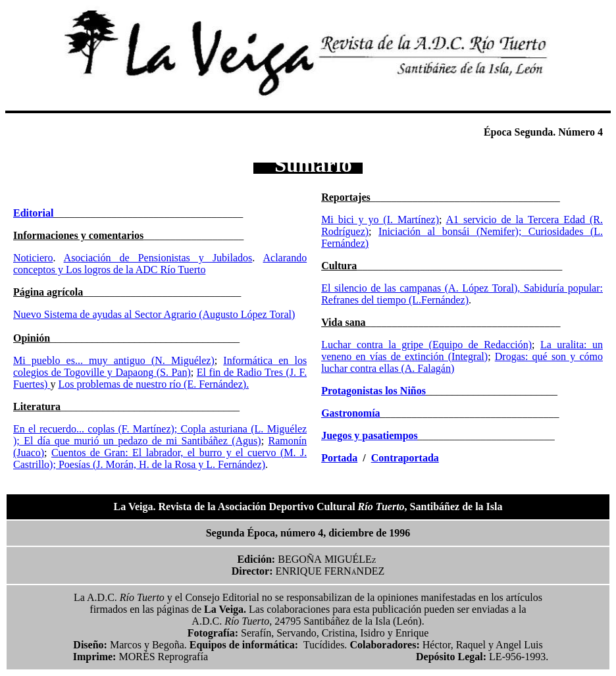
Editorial (33, 213)
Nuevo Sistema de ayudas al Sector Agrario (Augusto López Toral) (154, 314)
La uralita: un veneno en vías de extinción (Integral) (462, 351)
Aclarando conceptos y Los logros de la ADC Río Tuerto (160, 264)
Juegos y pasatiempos (370, 435)
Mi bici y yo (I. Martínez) (380, 220)
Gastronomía (350, 413)
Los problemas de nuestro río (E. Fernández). (153, 384)
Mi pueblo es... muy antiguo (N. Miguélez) (114, 360)
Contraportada (405, 458)
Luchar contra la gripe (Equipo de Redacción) (426, 345)
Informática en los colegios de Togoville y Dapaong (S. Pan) (160, 366)
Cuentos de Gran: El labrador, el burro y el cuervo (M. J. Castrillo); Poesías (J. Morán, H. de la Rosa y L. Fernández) (160, 458)
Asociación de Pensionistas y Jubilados (158, 258)
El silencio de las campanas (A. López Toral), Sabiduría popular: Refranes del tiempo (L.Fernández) (462, 294)
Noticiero (33, 258)
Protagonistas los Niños (373, 391)
